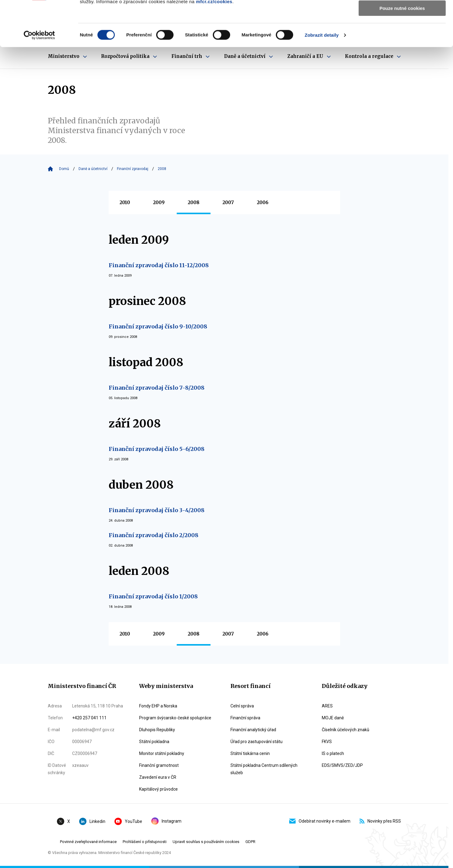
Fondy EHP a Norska (158, 706)
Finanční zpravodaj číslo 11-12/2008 (159, 265)
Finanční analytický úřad (253, 730)
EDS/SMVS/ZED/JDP (342, 765)
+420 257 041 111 (89, 718)
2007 (228, 202)
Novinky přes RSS (380, 821)
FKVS (327, 742)
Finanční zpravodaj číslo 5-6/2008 (157, 449)
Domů (64, 169)
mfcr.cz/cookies (214, 44)
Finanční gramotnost (159, 765)
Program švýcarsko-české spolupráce (175, 718)
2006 (263, 202)
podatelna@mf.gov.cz (93, 730)
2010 (125, 202)
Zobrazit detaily (322, 78)
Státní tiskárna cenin (250, 753)
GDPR (250, 842)
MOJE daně (333, 718)
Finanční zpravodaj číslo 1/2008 (153, 596)
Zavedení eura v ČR (158, 777)
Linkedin (92, 821)
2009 (159, 202)
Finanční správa (245, 718)
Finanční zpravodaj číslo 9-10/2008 (158, 326)
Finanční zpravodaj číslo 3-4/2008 (157, 510)
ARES (327, 706)
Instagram (166, 821)
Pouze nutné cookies (402, 51)
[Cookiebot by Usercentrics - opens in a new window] (39, 78)
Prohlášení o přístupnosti (145, 842)
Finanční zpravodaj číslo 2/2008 (154, 535)
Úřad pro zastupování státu (256, 742)
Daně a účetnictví (93, 169)
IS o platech (333, 753)
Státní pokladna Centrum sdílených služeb (264, 769)
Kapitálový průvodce (158, 789)
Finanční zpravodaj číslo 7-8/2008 (157, 388)
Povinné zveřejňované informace (88, 842)
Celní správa (242, 706)
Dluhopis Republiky (157, 730)
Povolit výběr (402, 33)
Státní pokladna (154, 742)
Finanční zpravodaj (133, 169)
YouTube (128, 821)
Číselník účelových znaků (346, 730)
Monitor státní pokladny (162, 753)
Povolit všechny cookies (402, 15)
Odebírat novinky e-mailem (320, 821)
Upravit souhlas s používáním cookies (206, 842)
